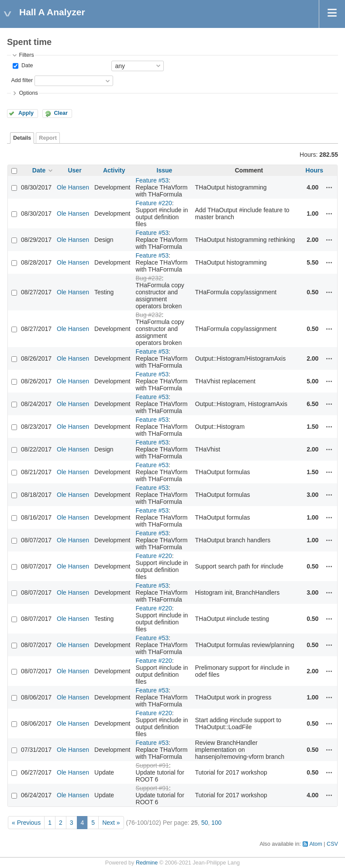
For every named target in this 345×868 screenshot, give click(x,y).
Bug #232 (149, 278)
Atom (316, 844)
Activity (114, 170)
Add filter (22, 80)
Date (26, 65)
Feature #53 (152, 180)
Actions (329, 187)
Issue (165, 170)
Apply (26, 113)
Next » (111, 823)
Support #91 (152, 765)
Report (48, 138)
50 (205, 823)
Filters (26, 55)
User (74, 170)
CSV (332, 844)
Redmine (147, 863)
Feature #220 (154, 203)
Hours (314, 170)
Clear (61, 113)
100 (216, 823)
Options (28, 93)
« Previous (26, 823)
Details (22, 138)
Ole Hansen (73, 187)
